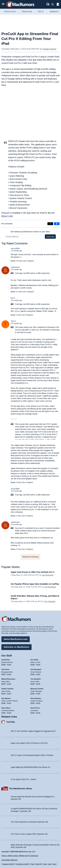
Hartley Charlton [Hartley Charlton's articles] (8, 689)
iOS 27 (41, 11)
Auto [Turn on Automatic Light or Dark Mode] (45, 864)
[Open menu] (3, 4)
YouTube (11, 722)
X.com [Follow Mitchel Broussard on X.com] (9, 684)
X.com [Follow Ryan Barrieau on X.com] (38, 703)
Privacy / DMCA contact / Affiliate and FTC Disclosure (20, 856)
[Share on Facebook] (57, 224)
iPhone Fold (27, 11)
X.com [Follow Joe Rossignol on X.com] (38, 674)
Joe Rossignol (48, 575)
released (22, 60)
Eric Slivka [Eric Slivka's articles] (35, 660)
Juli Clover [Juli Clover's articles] (5, 669)
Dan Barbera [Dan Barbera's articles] (6, 698)
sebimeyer (15, 267)
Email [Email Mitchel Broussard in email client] (3, 684)
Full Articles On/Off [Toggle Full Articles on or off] (22, 864)
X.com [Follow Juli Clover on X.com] (9, 674)
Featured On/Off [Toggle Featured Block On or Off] (8, 864)
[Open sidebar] (58, 5)
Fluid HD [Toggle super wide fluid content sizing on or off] (38, 864)
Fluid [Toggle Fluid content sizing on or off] (32, 864)
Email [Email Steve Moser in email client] (3, 713)
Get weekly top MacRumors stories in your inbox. (30, 232)
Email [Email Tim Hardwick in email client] (33, 684)
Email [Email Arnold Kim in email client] (3, 664)
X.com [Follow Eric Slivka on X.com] (38, 664)
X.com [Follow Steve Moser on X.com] (9, 713)
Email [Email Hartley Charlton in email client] (3, 693)
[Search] (54, 4)
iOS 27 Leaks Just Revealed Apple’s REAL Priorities (32, 755)
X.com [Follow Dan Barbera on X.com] (9, 703)
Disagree (30, 261)
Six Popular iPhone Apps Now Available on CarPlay (35, 584)
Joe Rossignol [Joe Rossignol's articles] (36, 669)
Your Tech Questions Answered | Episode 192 (29, 822)
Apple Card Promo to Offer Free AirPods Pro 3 (32, 572)
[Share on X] (50, 224)
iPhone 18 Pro (10, 11)
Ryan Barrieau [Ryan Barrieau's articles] (36, 698)
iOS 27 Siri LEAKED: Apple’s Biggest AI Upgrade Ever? (33, 731)
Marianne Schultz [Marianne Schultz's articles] (37, 689)
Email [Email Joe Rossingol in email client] (33, 674)
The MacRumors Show (20, 788)
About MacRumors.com (16, 639)
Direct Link (7, 216)
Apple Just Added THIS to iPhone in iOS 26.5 (29, 743)
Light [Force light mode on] (50, 864)
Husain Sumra (50, 49)
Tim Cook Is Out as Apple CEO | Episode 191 (29, 834)
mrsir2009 (15, 248)
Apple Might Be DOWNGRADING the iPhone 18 (30, 767)
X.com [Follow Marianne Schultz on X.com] (38, 693)
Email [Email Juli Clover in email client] (3, 674)
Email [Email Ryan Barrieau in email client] (33, 703)
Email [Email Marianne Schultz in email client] (33, 693)
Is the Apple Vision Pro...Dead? (23, 779)
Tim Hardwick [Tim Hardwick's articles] (36, 679)
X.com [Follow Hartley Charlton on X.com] (9, 693)
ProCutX (5, 213)
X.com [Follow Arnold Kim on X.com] (9, 664)
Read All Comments (30, 557)
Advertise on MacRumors (16, 647)
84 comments (7, 224)
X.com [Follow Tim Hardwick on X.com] (38, 684)
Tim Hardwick (50, 601)
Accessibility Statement (9, 860)
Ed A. (13, 298)
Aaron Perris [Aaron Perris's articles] (35, 708)
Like (24, 261)
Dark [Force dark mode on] (54, 864)
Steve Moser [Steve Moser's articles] (6, 708)
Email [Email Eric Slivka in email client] (33, 664)
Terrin (13, 321)
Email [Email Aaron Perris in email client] (33, 713)
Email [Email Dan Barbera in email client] (3, 703)
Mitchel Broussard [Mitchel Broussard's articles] (8, 679)
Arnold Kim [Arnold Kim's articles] (6, 660)
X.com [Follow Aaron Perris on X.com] (38, 713)
